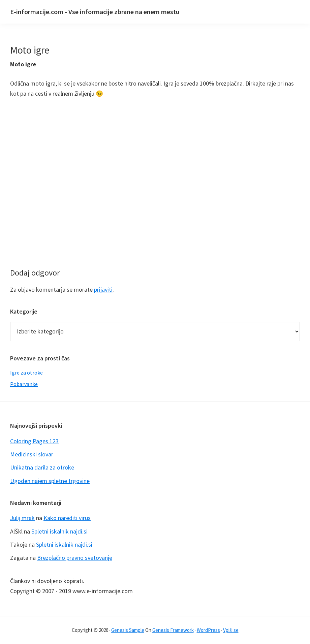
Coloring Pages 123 (34, 441)
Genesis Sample (128, 630)
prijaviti (103, 289)
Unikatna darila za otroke (42, 467)
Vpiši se (231, 630)
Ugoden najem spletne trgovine (50, 481)
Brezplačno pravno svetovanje (75, 558)
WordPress (208, 630)
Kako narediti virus (67, 518)
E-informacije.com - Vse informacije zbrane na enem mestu (95, 12)
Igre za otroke (26, 373)
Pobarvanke (24, 384)
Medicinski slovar (32, 454)
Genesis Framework (173, 630)
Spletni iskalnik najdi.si (59, 531)
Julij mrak (22, 518)
